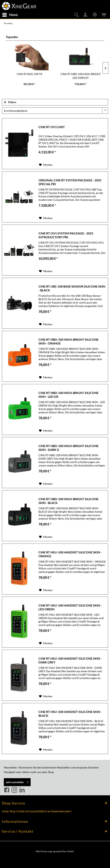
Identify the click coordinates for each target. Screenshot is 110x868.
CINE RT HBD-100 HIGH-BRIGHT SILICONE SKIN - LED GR (68, 395)
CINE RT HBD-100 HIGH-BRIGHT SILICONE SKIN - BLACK (68, 501)
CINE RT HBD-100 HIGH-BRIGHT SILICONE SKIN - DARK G (68, 448)
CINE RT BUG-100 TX (29, 74)
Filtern (10, 102)
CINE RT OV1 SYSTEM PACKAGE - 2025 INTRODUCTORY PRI (66, 235)
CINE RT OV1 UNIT (52, 127)
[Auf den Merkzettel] (46, 165)
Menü (10, 14)
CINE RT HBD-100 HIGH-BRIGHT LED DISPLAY (81, 76)
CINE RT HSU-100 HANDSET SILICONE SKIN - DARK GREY (70, 660)
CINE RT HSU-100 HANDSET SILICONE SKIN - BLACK (70, 714)
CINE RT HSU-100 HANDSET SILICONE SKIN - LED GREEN (70, 607)
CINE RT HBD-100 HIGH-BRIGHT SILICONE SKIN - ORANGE (68, 341)
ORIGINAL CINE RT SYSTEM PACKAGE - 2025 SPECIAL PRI (70, 182)
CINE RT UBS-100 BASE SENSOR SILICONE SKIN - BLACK (72, 288)
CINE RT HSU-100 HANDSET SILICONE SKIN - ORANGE (70, 554)
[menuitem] (10, 15)
